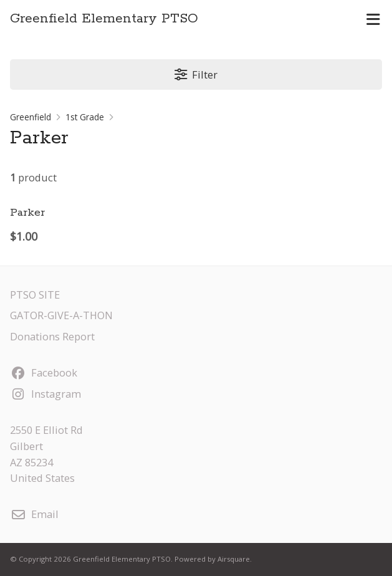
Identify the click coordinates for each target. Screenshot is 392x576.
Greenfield (31, 117)
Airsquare (234, 559)
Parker (27, 213)
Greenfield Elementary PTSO (104, 19)
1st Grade (85, 117)
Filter (196, 74)
